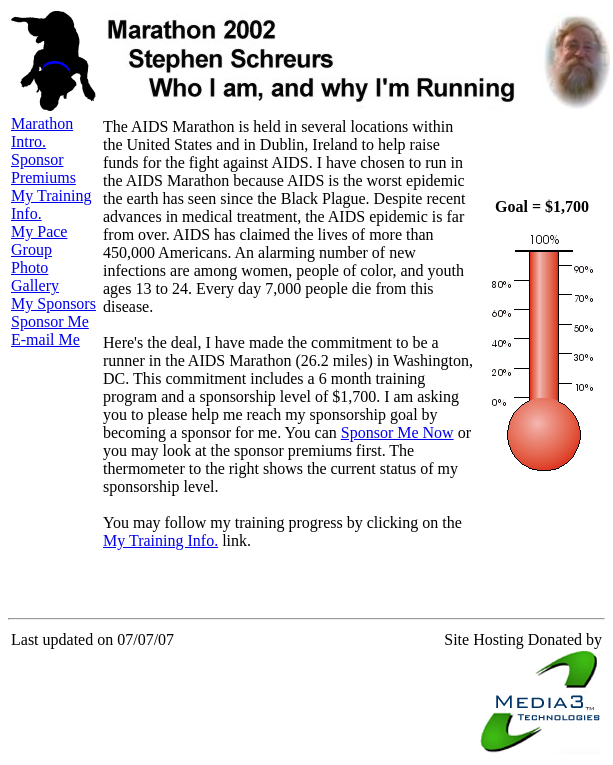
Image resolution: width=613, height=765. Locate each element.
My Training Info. (160, 540)
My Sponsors (53, 303)
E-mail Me (45, 339)
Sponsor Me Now (397, 432)
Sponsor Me (50, 321)
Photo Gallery (35, 276)
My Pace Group (39, 240)
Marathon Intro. (42, 132)
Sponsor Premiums (43, 168)
